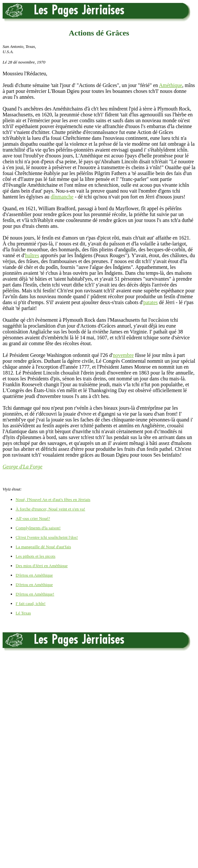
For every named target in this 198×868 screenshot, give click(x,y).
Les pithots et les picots (35, 556)
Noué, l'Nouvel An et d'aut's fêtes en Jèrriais (53, 500)
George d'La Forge (22, 467)
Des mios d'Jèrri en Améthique (42, 566)
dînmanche (62, 197)
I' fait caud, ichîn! (31, 603)
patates (150, 302)
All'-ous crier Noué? (33, 518)
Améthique (170, 85)
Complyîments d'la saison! (38, 528)
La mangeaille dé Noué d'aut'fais (43, 547)
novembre (123, 355)
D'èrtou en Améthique (34, 575)
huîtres (32, 255)
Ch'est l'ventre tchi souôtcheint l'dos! (47, 537)
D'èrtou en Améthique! (35, 594)
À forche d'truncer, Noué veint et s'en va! (50, 509)
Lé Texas (23, 613)
